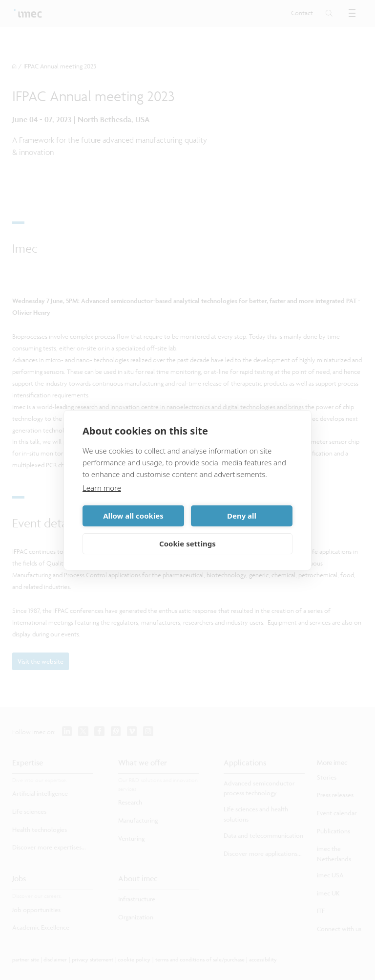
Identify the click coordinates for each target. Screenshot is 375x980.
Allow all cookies (133, 516)
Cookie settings (187, 544)
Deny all (242, 516)
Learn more (102, 488)
